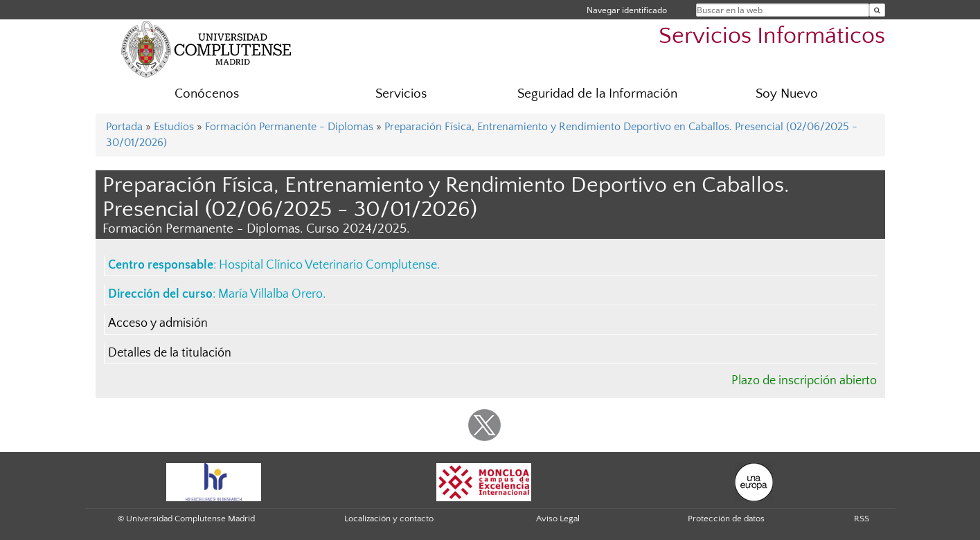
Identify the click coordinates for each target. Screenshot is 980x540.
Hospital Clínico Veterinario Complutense (328, 265)
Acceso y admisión (158, 323)
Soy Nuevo (787, 94)
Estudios (174, 127)
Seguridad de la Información (597, 94)
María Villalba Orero (270, 294)
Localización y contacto (389, 519)
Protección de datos (726, 519)
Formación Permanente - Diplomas (289, 127)
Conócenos (207, 94)
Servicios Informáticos (772, 36)
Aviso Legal (558, 519)
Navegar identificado (627, 10)
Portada (124, 127)
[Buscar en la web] (877, 10)
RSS (862, 519)
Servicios (401, 94)
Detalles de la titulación (170, 353)
